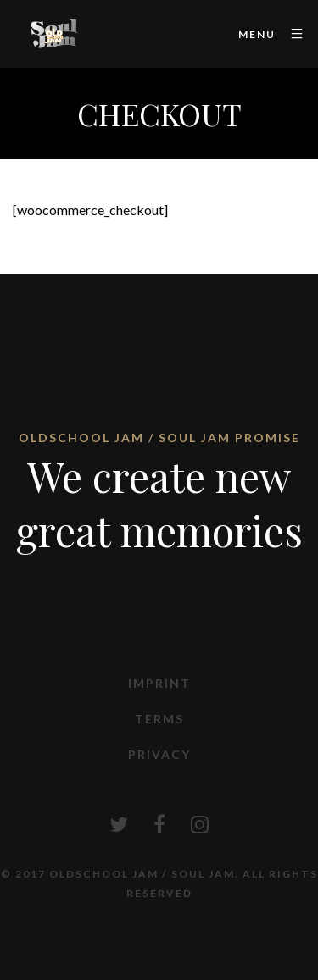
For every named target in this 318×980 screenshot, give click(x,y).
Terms (159, 719)
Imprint (159, 683)
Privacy (159, 754)
